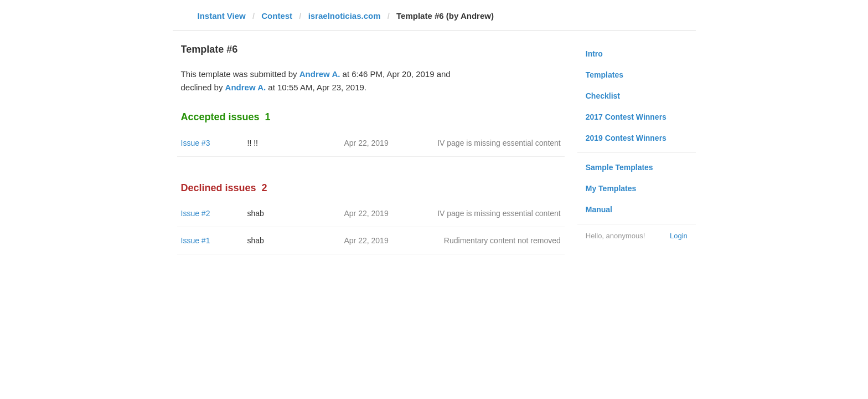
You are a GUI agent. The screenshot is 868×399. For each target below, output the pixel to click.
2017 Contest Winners (626, 117)
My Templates (611, 188)
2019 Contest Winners (626, 138)
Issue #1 (196, 241)
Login (679, 236)
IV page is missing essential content (499, 143)
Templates (604, 75)
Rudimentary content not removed (502, 241)
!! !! (253, 143)
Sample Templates (619, 167)
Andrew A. (320, 74)
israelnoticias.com (345, 16)
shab (256, 213)
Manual (599, 209)
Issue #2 (196, 213)
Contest (277, 16)
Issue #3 (196, 143)
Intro (594, 54)
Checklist (603, 96)
